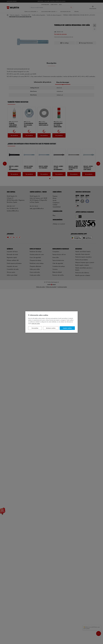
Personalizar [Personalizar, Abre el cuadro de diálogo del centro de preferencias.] (35, 328)
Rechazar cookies (51, 328)
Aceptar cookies (67, 328)
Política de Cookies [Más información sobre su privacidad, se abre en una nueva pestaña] (36, 323)
